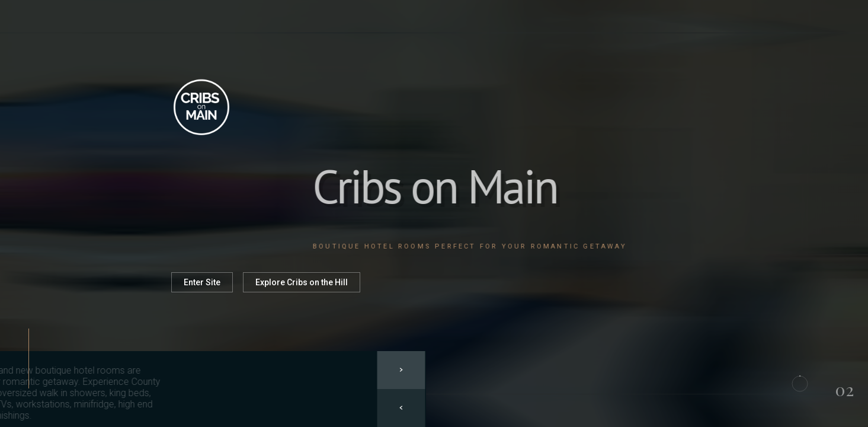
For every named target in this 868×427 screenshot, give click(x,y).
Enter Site (202, 282)
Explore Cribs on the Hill (302, 282)
